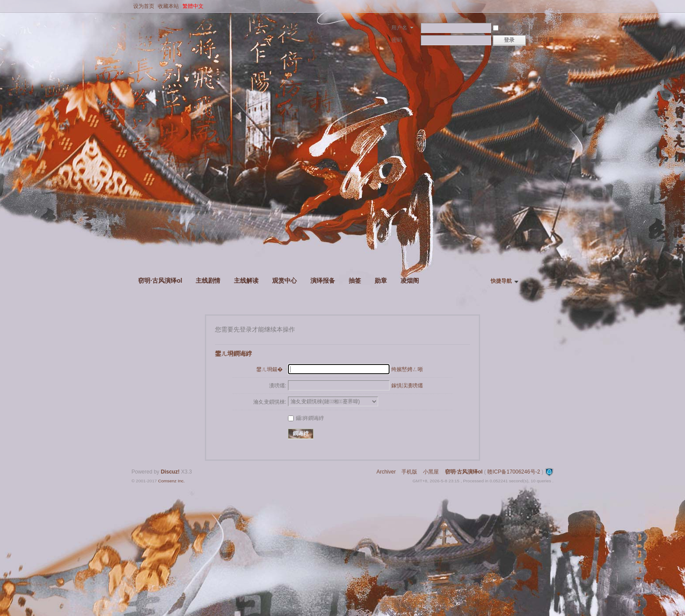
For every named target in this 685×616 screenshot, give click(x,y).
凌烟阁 (410, 281)
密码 (397, 40)
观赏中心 (284, 281)
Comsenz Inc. (171, 481)
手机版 (409, 472)
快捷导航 (501, 281)
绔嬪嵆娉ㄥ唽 (407, 369)
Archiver (386, 472)
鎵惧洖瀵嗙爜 (407, 386)
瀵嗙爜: (278, 386)
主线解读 (246, 281)
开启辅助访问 (551, 6)
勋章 (381, 281)
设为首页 (144, 6)
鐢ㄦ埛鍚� (270, 369)
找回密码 (543, 28)
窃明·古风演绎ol (160, 281)
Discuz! (170, 472)
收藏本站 (168, 6)
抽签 (355, 281)
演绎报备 (323, 281)
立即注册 (543, 40)
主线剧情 (208, 281)
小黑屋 (431, 472)
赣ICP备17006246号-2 (514, 472)
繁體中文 (193, 6)
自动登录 (507, 28)
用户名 (399, 28)
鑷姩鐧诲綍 (306, 418)
